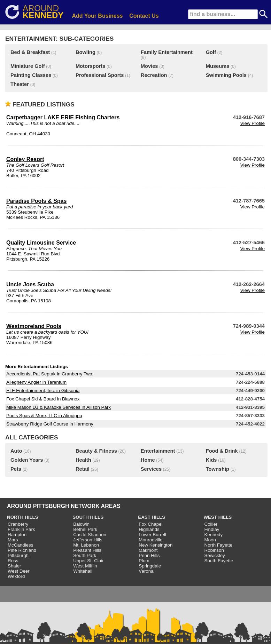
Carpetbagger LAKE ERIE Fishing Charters (63, 117)
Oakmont (148, 550)
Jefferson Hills (88, 540)
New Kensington (156, 545)
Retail (83, 469)
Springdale (150, 566)
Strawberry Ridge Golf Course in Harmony (50, 424)
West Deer (19, 571)
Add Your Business (97, 16)
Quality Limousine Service (41, 243)
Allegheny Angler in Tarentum (36, 382)
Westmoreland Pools (34, 326)
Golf (211, 52)
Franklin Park (21, 529)
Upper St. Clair (88, 561)
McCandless (20, 545)
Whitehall (83, 571)
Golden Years (27, 460)
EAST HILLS (152, 517)
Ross (13, 561)
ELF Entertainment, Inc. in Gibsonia (43, 391)
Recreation (154, 75)
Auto (16, 451)
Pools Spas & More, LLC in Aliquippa (44, 416)
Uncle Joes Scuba (30, 284)
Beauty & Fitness (96, 451)
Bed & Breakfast (30, 52)
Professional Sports (100, 75)
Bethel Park (85, 529)
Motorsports (91, 66)
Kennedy (214, 535)
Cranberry (18, 524)
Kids (211, 460)
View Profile (253, 123)
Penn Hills (149, 555)
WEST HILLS (218, 517)
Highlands (149, 529)
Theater (20, 84)
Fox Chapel (150, 524)
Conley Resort (25, 159)
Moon (210, 540)
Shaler (14, 566)
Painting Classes (31, 75)
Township (218, 469)
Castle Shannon (90, 535)
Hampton (17, 535)
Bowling (86, 52)
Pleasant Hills (87, 550)
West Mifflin (85, 566)
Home (148, 460)
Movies (149, 66)
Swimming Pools (226, 75)
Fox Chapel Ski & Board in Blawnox (43, 399)
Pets (16, 469)
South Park (85, 555)
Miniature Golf (28, 66)
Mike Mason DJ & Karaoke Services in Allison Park (59, 407)
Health (83, 460)
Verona (146, 571)
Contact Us (144, 16)
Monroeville (150, 540)
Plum (144, 561)
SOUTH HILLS (88, 517)
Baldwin (81, 524)
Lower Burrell (152, 535)
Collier (211, 524)
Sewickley (215, 555)
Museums (218, 66)
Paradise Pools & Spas (36, 201)
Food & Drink (222, 451)
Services (151, 469)
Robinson (214, 550)
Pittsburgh (18, 555)
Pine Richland (22, 550)
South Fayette (219, 561)
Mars (13, 540)
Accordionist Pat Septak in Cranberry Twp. (50, 374)
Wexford (16, 576)
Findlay (212, 529)
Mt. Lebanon (86, 545)
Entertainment (158, 451)
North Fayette (219, 545)
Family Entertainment (167, 52)
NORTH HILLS (23, 517)
